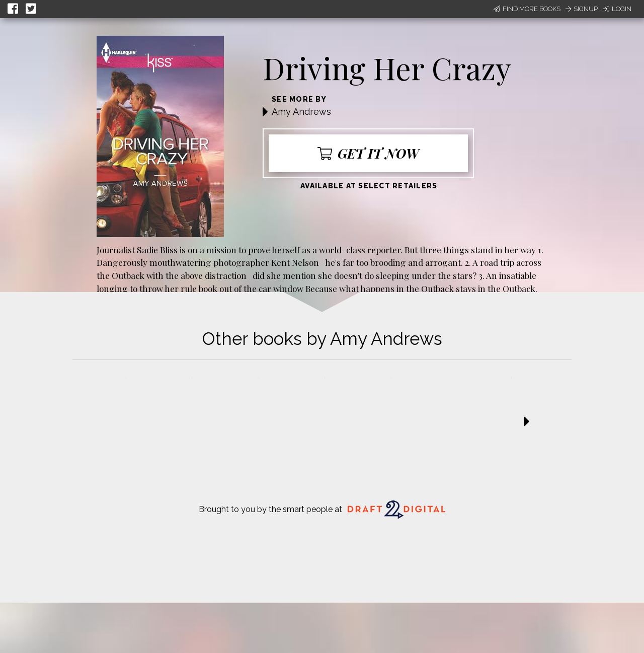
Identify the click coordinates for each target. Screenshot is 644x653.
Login (617, 9)
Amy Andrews (301, 112)
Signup (582, 9)
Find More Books (527, 9)
